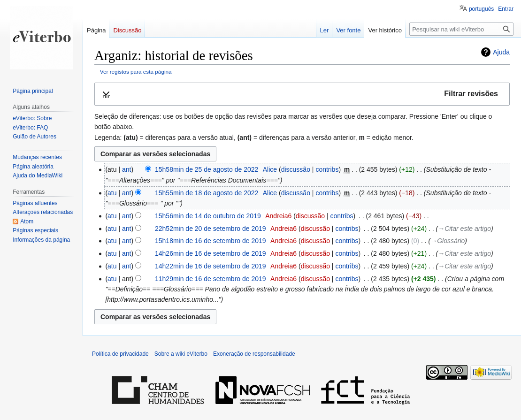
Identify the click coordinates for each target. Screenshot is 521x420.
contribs (327, 169)
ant (126, 169)
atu (112, 193)
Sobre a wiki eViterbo (181, 354)
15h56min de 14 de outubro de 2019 (208, 216)
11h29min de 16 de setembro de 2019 (211, 279)
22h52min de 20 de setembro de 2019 (211, 229)
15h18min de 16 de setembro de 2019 (211, 241)
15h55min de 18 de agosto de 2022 (207, 193)
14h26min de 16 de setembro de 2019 (211, 253)
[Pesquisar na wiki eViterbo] (461, 29)
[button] (302, 94)
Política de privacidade (120, 354)
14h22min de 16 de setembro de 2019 (211, 266)
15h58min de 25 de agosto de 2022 (207, 169)
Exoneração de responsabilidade (254, 354)
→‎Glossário (448, 241)
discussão (296, 169)
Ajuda (501, 52)
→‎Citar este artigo (464, 229)
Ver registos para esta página (136, 72)
